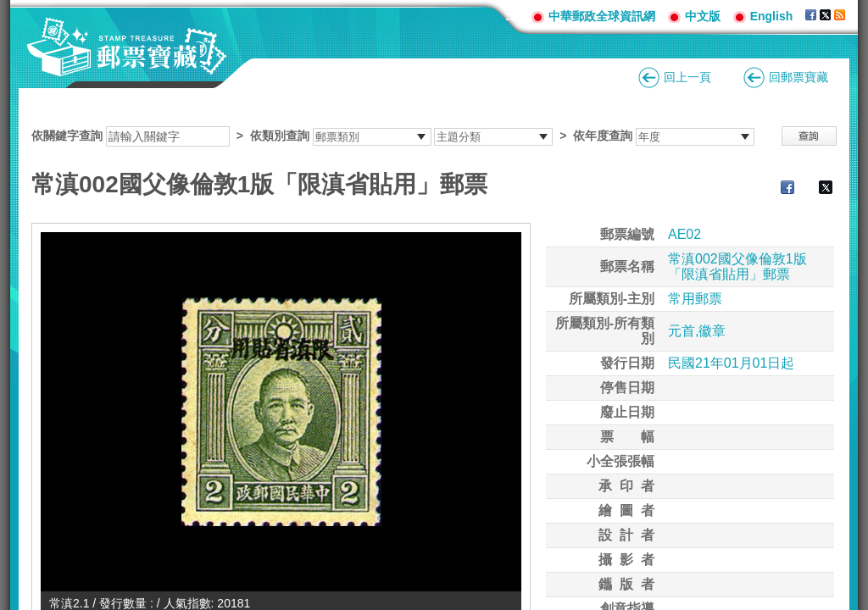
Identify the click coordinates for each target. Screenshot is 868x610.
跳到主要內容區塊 (9, 9)
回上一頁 (687, 77)
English (772, 16)
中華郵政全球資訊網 (602, 16)
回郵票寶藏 (798, 77)
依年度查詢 (603, 136)
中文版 (703, 16)
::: (512, 16)
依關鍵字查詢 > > (393, 136)
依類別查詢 (280, 136)
